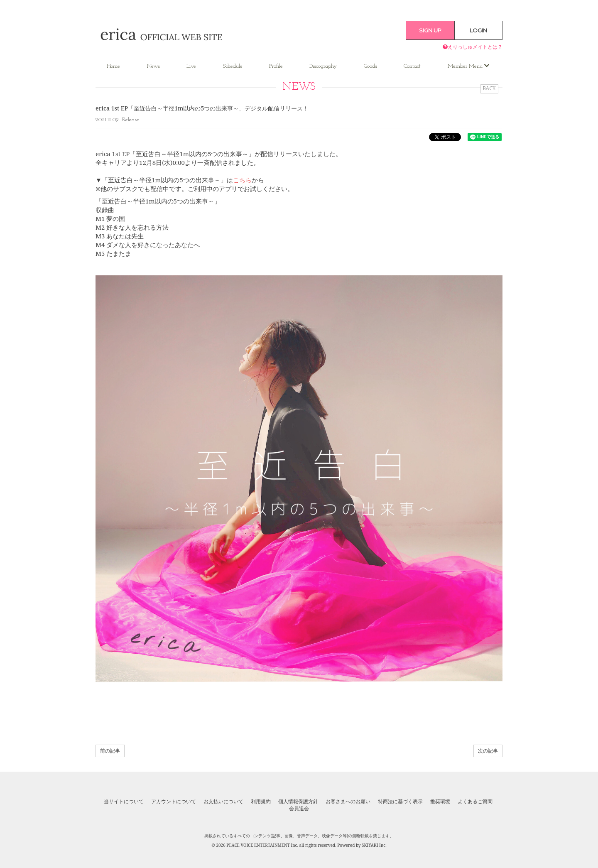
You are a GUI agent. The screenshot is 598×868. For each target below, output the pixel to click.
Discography (323, 66)
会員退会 (299, 809)
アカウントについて (174, 802)
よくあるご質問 (475, 802)
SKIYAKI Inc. (374, 845)
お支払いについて (223, 802)
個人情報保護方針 (298, 802)
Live (191, 66)
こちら (242, 180)
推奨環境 (440, 802)
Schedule (233, 66)
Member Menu (468, 66)
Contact (412, 66)
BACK (489, 89)
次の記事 (488, 751)
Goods (370, 66)
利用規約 (261, 802)
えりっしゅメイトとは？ (473, 47)
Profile (276, 66)
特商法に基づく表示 (400, 802)
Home (113, 66)
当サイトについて (124, 802)
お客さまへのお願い (348, 802)
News (153, 66)
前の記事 (110, 751)
